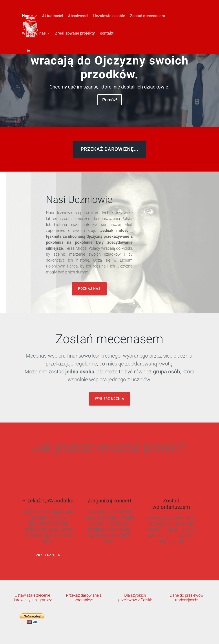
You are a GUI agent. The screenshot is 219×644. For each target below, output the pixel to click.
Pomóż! (110, 100)
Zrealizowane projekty (75, 34)
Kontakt (107, 34)
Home (27, 16)
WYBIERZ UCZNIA (110, 399)
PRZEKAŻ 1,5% (48, 555)
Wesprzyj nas (34, 34)
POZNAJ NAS (89, 289)
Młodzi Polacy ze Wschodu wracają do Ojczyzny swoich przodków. (110, 60)
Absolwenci (78, 16)
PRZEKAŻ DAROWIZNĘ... (109, 149)
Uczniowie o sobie (109, 16)
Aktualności (53, 16)
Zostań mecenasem (148, 16)
